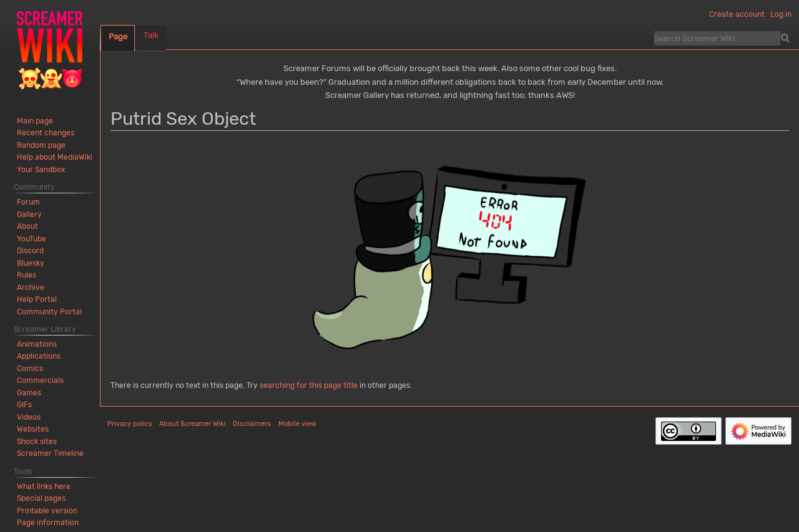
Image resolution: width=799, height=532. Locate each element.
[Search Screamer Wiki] (717, 38)
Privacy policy (130, 424)
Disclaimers (252, 424)
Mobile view (297, 424)
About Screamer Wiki (193, 424)
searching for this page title (309, 385)
